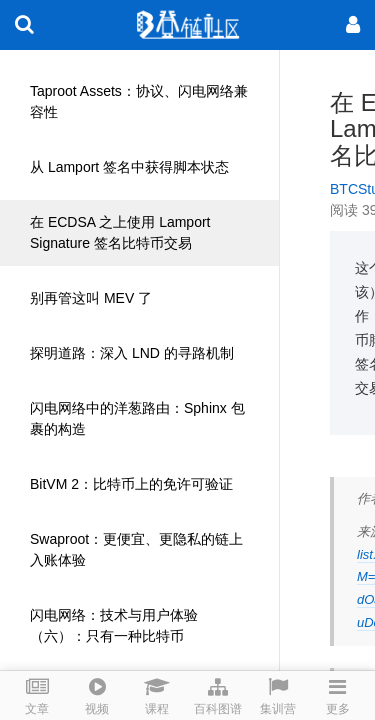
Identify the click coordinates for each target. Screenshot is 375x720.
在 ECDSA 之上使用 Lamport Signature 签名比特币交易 (120, 232)
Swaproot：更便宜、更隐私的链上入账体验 (136, 549)
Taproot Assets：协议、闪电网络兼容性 (139, 101)
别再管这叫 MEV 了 (91, 298)
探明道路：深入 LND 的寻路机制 (132, 353)
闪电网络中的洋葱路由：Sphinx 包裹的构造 (137, 418)
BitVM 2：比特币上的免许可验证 (131, 484)
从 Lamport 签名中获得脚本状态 (129, 167)
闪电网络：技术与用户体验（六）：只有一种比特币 (114, 625)
